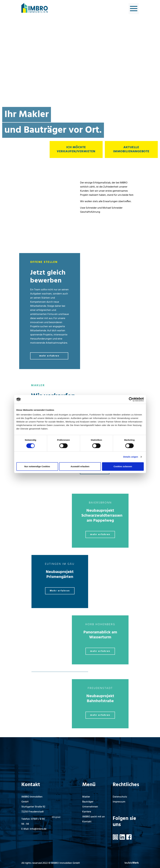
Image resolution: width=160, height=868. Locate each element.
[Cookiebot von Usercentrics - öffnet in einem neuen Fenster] (131, 399)
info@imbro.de (38, 829)
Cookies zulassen (123, 466)
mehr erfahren (49, 356)
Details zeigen (131, 457)
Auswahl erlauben (80, 466)
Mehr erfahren (60, 591)
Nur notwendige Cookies (37, 466)
